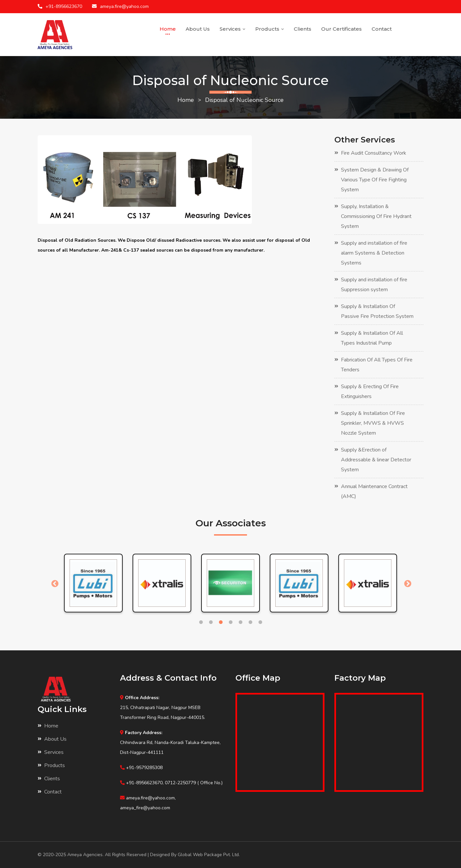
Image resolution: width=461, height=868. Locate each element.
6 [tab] (250, 622)
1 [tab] (201, 622)
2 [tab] (211, 622)
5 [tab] (240, 622)
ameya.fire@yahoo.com (124, 6)
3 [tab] (221, 622)
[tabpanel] (93, 583)
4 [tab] (230, 622)
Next (407, 583)
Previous (54, 583)
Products (270, 29)
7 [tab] (260, 622)
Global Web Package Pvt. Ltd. (209, 855)
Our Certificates (341, 29)
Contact (382, 29)
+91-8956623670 (64, 6)
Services (232, 29)
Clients (303, 29)
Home (168, 29)
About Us (198, 29)
